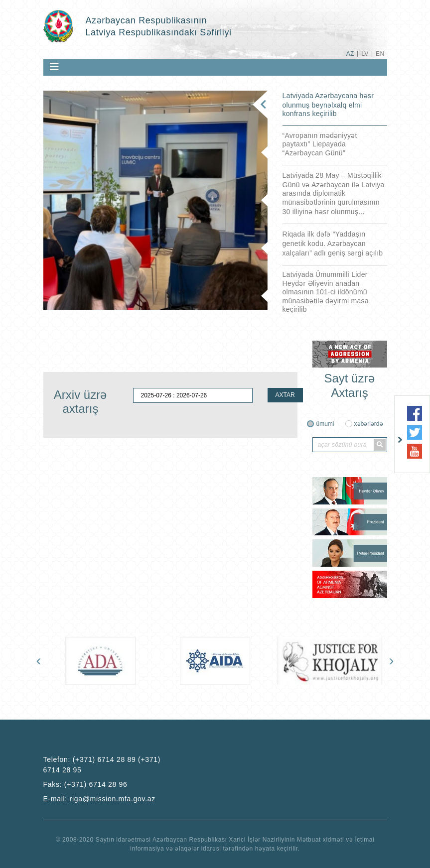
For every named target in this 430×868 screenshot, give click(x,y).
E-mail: (100, 799)
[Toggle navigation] (54, 67)
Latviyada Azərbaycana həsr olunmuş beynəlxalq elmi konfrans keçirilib (328, 105)
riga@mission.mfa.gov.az (113, 799)
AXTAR (285, 395)
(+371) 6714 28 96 (96, 784)
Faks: (85, 784)
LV (365, 54)
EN (380, 54)
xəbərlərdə (369, 424)
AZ (350, 54)
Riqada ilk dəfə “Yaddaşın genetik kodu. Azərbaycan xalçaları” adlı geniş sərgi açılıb (333, 244)
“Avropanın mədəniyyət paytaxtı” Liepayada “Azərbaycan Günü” (320, 144)
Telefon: (102, 765)
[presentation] (39, 660)
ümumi (325, 424)
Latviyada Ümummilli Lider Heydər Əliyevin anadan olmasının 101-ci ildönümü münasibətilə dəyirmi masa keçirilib (326, 292)
